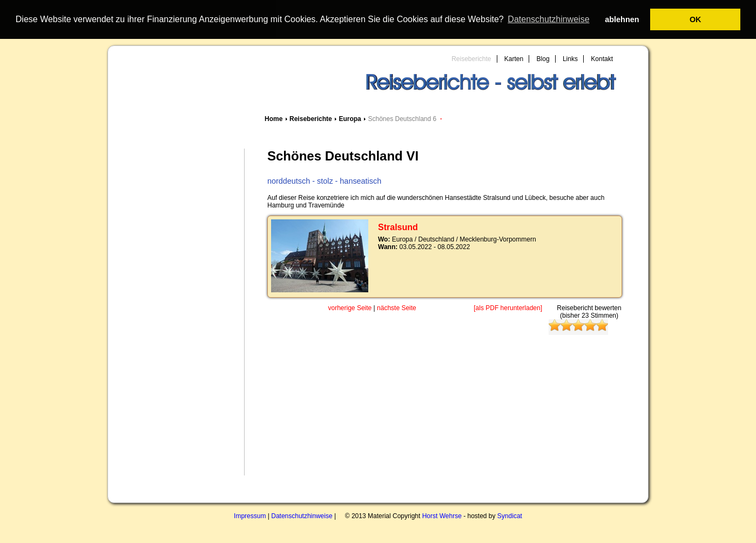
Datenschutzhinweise (302, 516)
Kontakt (602, 59)
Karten (514, 59)
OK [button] (696, 19)
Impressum (250, 516)
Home (274, 119)
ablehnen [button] (622, 19)
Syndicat (510, 516)
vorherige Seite (350, 308)
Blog (543, 59)
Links (570, 59)
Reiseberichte (471, 59)
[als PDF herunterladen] (508, 308)
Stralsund (398, 227)
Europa (350, 119)
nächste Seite (397, 308)
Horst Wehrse (442, 516)
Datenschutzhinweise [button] (548, 19)
